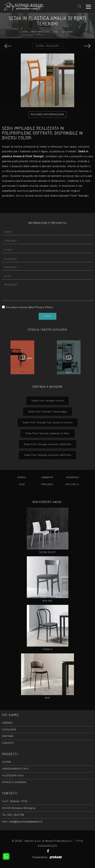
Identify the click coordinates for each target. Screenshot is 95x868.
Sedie (56, 32)
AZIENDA (7, 723)
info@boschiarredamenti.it (26, 822)
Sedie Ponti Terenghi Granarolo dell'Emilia (47, 444)
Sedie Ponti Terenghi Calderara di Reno (48, 433)
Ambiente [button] (47, 477)
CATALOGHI (9, 730)
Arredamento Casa (40, 32)
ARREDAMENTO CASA (15, 769)
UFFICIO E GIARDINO (14, 782)
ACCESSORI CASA (13, 776)
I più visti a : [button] (73, 484)
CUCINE (6, 762)
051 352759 (16, 815)
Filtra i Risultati (47, 46)
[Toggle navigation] (88, 6)
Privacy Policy (44, 307)
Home (25, 32)
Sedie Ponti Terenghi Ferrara (47, 401)
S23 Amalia (67, 32)
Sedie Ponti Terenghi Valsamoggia (48, 412)
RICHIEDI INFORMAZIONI (47, 114)
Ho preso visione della (30, 307)
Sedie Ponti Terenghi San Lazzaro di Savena (48, 422)
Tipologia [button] (47, 484)
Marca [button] (22, 477)
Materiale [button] (73, 477)
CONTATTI (8, 743)
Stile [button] (22, 484)
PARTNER (8, 736)
